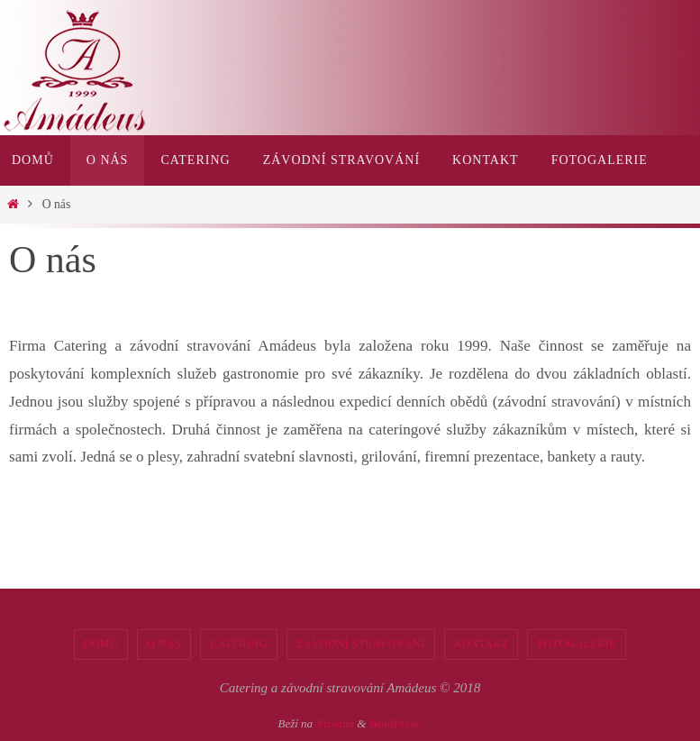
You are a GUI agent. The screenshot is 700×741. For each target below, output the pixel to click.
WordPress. (396, 723)
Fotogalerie (577, 644)
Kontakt (482, 644)
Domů (101, 644)
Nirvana (335, 723)
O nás (164, 644)
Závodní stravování (361, 644)
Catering (238, 644)
